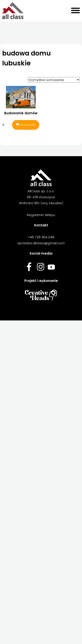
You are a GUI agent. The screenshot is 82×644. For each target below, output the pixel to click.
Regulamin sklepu (41, 215)
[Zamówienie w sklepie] (54, 80)
